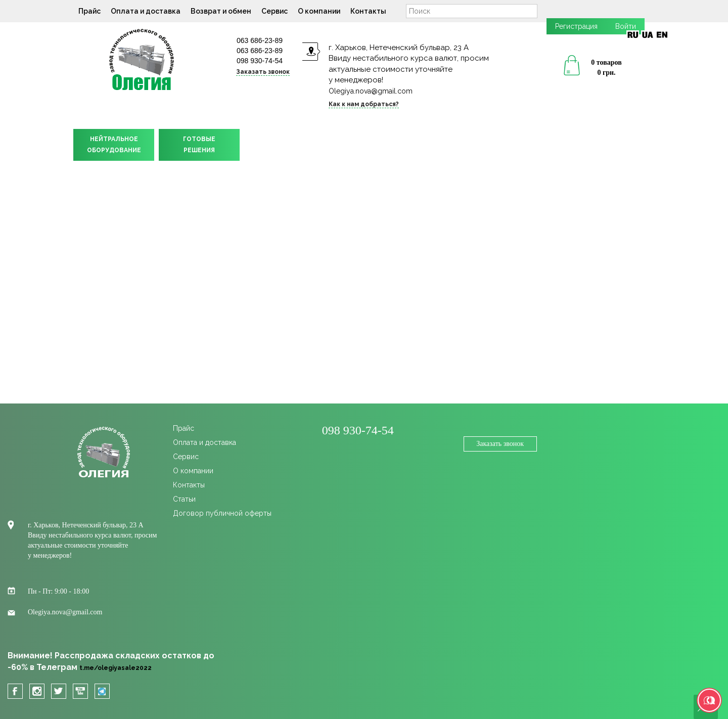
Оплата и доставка (146, 11)
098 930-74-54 (260, 61)
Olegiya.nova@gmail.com (371, 91)
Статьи (184, 499)
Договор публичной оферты (222, 513)
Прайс (89, 11)
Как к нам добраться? (364, 104)
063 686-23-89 (260, 40)
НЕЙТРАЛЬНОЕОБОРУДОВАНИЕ (114, 145)
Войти (626, 26)
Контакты (368, 11)
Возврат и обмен (221, 11)
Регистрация (576, 26)
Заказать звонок (263, 72)
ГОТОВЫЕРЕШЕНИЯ (199, 145)
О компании (319, 11)
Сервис (275, 11)
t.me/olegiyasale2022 (116, 668)
